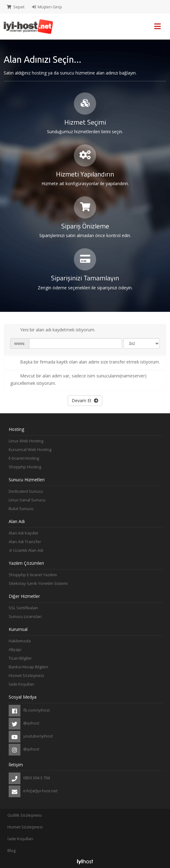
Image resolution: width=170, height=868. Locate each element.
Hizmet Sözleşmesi (26, 675)
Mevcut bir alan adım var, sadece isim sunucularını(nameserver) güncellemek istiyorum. (78, 379)
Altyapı (15, 649)
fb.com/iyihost (29, 711)
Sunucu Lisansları (25, 616)
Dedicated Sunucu (26, 491)
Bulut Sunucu (21, 508)
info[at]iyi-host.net (33, 791)
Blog (11, 850)
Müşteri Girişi (47, 7)
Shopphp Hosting (25, 467)
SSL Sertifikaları (23, 608)
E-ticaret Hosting (24, 458)
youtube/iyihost (31, 737)
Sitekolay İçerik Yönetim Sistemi (38, 583)
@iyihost (24, 724)
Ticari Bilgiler (20, 658)
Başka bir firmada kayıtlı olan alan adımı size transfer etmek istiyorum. (85, 362)
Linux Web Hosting (26, 441)
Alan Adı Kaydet (23, 533)
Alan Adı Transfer (25, 542)
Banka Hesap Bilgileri (28, 667)
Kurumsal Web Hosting (30, 449)
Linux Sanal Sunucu (27, 500)
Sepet (16, 7)
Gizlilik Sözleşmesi (25, 815)
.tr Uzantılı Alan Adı (26, 550)
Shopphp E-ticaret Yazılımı (33, 575)
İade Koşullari (21, 684)
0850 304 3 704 (29, 778)
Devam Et (85, 400)
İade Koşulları (20, 839)
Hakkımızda (20, 641)
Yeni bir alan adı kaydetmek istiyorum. (53, 330)
